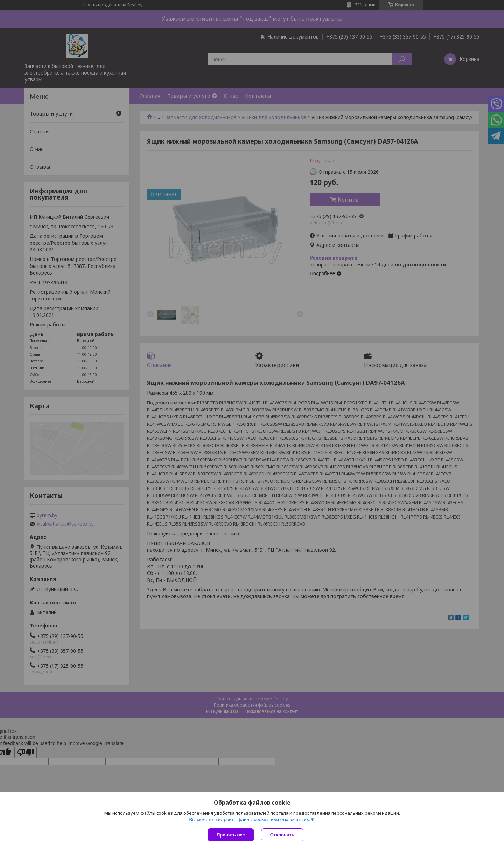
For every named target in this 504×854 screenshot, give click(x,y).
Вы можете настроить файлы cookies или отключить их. (250, 820)
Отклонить (282, 835)
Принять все (231, 835)
